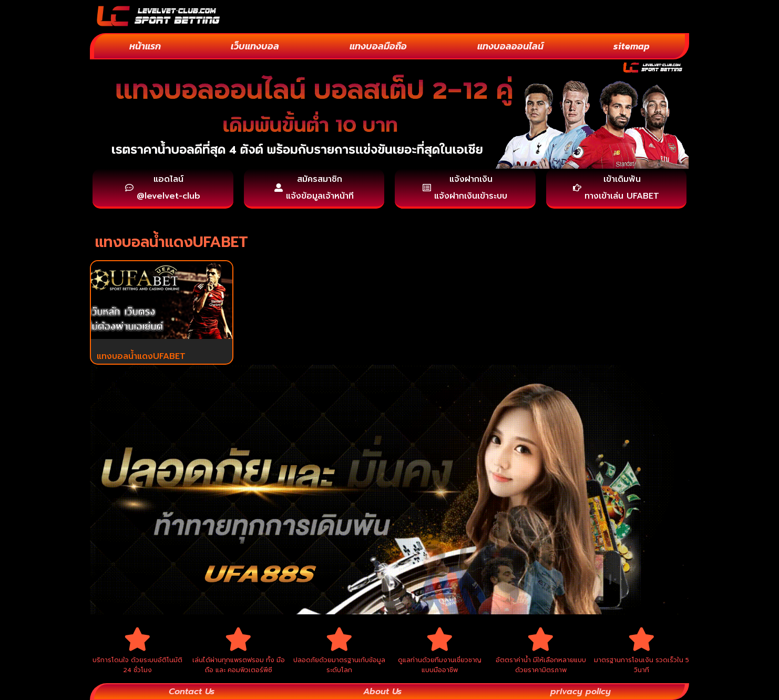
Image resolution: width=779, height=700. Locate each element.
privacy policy (581, 692)
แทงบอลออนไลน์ (510, 46)
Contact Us (192, 692)
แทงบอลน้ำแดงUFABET (141, 356)
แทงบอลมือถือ (378, 46)
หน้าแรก (145, 46)
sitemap (632, 46)
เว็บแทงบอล (255, 46)
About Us (382, 692)
